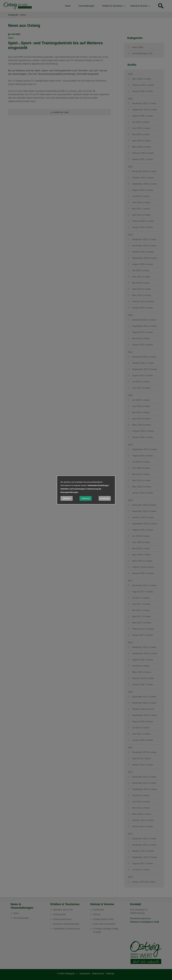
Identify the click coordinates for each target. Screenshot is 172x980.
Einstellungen (105, 498)
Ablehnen (67, 498)
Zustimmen (86, 498)
